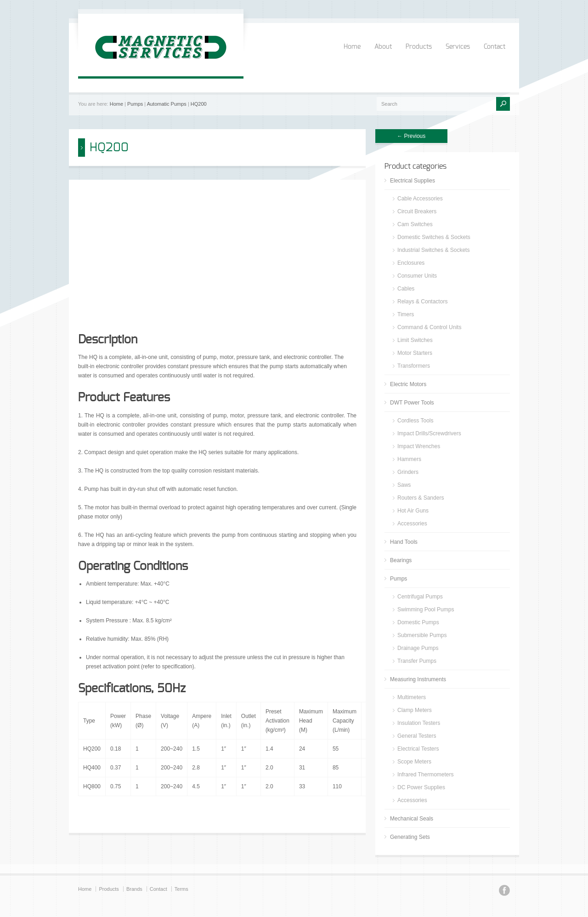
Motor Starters (415, 353)
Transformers (414, 366)
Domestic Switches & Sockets (434, 237)
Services (458, 47)
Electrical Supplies (413, 181)
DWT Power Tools (412, 403)
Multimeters (412, 697)
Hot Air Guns (413, 511)
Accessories (412, 524)
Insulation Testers (419, 723)
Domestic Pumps (418, 622)
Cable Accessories (420, 199)
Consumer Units (417, 276)
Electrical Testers (418, 749)
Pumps (135, 104)
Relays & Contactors (422, 302)
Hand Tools (404, 542)
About (383, 47)
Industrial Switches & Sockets (433, 250)
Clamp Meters (415, 710)
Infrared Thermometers (426, 775)
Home (352, 47)
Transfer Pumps (417, 661)
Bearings (401, 560)
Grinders (408, 472)
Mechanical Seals (412, 819)
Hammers (409, 459)
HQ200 (199, 104)
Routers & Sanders (421, 498)
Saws (404, 485)
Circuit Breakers (417, 211)
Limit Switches (415, 340)
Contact (495, 47)
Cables (406, 289)
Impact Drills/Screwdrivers (429, 433)
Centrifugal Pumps (420, 597)
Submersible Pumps (422, 635)
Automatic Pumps (167, 104)
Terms (181, 889)
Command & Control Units (429, 327)
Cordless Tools (415, 421)
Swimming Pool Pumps (426, 609)
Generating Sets (410, 837)
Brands (134, 889)
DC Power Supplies (421, 787)
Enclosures (411, 263)
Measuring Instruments (418, 679)
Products (419, 47)
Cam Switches (415, 224)
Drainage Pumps (418, 648)
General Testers (417, 736)
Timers (406, 314)
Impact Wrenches (419, 446)
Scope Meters (414, 762)
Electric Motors (408, 384)
